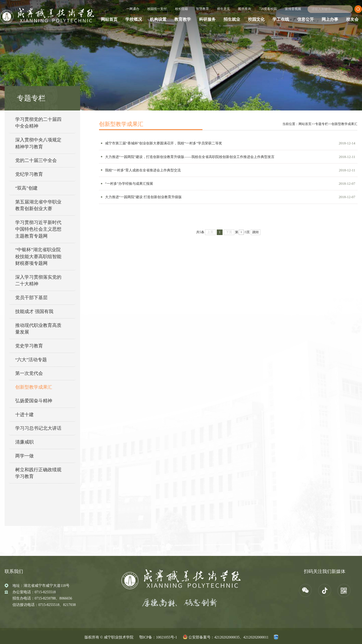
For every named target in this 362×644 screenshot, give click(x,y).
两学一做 (24, 456)
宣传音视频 (293, 9)
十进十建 (24, 415)
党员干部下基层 (31, 298)
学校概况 (134, 19)
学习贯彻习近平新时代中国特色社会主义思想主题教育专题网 (38, 229)
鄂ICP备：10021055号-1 (158, 637)
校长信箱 (181, 9)
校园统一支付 (157, 9)
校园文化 (256, 19)
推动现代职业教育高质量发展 (38, 329)
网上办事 (330, 19)
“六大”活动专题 (31, 360)
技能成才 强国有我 (34, 312)
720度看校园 (268, 9)
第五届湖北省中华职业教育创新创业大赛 (38, 205)
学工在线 (281, 19)
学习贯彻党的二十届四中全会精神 (38, 123)
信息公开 (305, 19)
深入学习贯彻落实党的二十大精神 (38, 280)
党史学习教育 (29, 346)
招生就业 (232, 19)
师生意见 (223, 9)
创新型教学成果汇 (34, 387)
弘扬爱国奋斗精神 (34, 401)
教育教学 (183, 19)
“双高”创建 (26, 188)
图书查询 (244, 9)
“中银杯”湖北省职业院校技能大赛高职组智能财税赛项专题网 (38, 256)
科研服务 (207, 19)
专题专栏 (322, 124)
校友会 (352, 19)
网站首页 (109, 19)
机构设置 (158, 19)
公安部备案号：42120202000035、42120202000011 (228, 637)
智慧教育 (202, 9)
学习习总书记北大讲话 (38, 428)
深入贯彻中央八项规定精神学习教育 (38, 143)
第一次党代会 (29, 373)
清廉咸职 (24, 442)
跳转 (256, 234)
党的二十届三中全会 (36, 160)
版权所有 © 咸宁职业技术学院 (109, 637)
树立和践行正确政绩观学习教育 (38, 473)
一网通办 (133, 9)
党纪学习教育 (29, 174)
